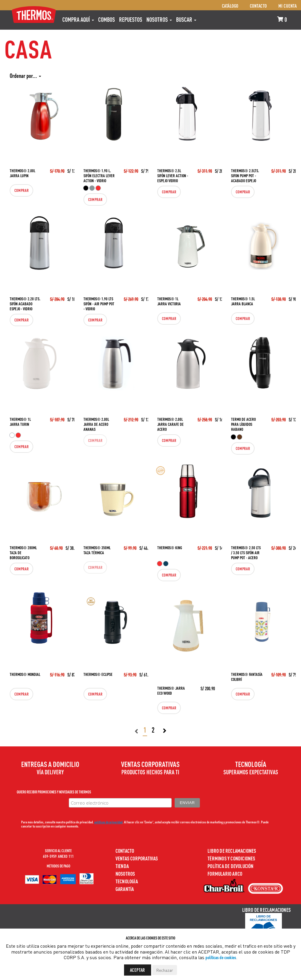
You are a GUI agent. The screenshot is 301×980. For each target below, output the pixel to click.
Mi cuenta (288, 6)
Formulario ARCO (225, 873)
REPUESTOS (131, 19)
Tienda (122, 866)
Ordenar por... (25, 76)
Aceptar (138, 970)
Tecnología (127, 881)
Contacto (258, 6)
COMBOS (107, 19)
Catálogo (230, 6)
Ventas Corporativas (137, 858)
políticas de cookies (221, 957)
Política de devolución (230, 866)
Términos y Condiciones (231, 858)
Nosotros (159, 19)
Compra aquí (78, 19)
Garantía (125, 889)
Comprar (19, 190)
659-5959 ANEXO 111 (58, 856)
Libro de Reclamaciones (232, 851)
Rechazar (165, 970)
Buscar (186, 19)
